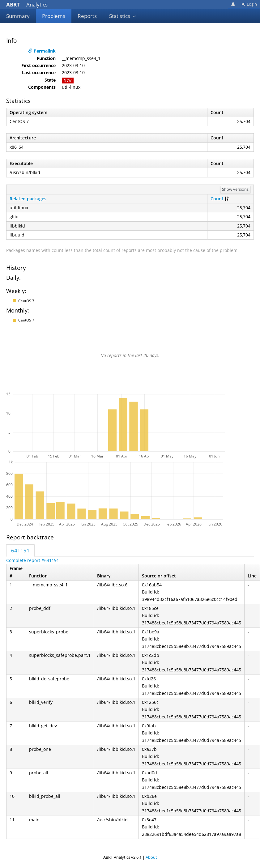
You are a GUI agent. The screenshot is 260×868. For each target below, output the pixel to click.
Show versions (235, 189)
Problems (54, 16)
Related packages (28, 199)
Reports (87, 16)
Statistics (123, 16)
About (151, 857)
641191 (20, 550)
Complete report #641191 (33, 560)
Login (249, 4)
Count (217, 199)
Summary (18, 16)
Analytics (27, 4)
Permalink (42, 51)
